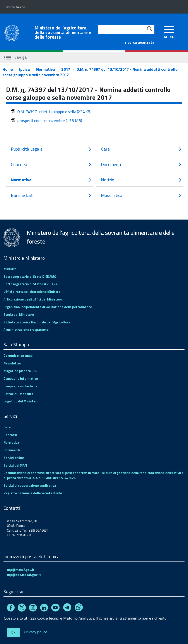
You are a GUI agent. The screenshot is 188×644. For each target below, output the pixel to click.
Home (8, 69)
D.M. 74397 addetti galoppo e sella (51, 112)
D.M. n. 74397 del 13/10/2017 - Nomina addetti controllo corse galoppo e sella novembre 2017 (90, 72)
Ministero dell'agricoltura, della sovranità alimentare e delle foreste (63, 32)
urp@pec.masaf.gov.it (24, 575)
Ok (13, 632)
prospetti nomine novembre (47, 121)
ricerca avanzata (140, 42)
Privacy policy (35, 632)
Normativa (46, 69)
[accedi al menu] (169, 32)
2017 (66, 69)
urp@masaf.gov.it (21, 570)
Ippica (25, 69)
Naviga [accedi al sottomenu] (16, 57)
